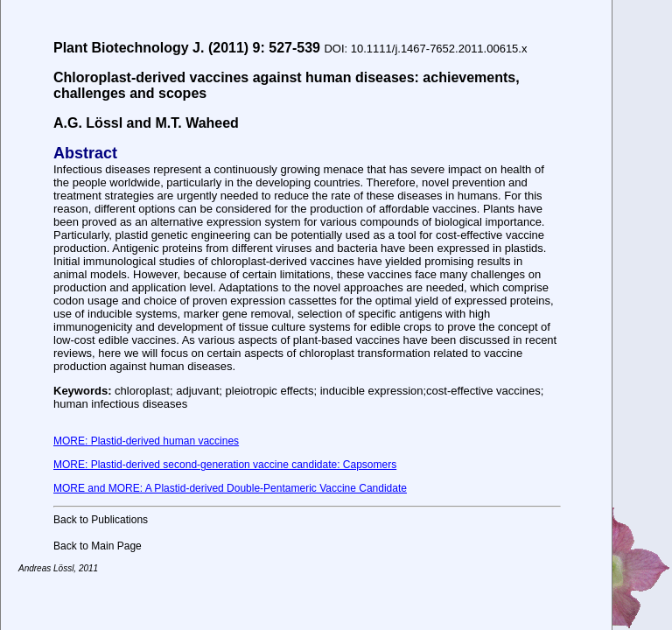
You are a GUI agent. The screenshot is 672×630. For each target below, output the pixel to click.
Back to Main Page (98, 546)
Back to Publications (101, 520)
